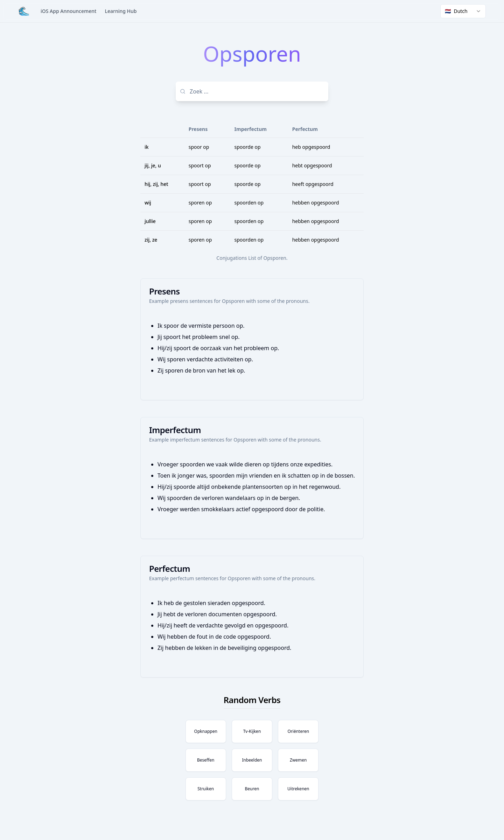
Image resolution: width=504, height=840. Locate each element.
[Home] (24, 11)
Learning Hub (121, 11)
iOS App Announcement (68, 11)
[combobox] (463, 11)
